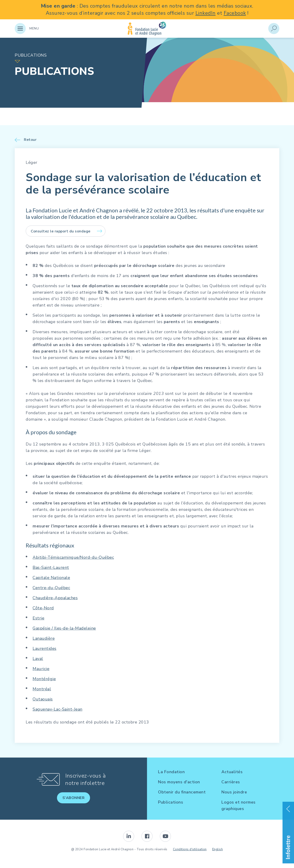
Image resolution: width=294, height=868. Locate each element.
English (218, 849)
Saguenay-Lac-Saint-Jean (58, 709)
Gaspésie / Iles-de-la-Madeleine (64, 628)
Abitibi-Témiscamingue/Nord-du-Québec (73, 557)
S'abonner (74, 798)
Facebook (235, 13)
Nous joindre (234, 792)
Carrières (231, 782)
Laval (38, 659)
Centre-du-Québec (51, 588)
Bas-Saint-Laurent (51, 567)
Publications (171, 802)
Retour (30, 140)
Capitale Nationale (51, 578)
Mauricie (41, 669)
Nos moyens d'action (179, 782)
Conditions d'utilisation (190, 849)
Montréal (42, 689)
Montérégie (44, 679)
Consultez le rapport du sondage (61, 231)
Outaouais (43, 699)
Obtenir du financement (182, 792)
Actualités (232, 772)
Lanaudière (44, 638)
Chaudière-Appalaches (55, 598)
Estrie (38, 618)
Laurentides (45, 648)
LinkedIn (206, 13)
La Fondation (171, 772)
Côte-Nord (43, 608)
